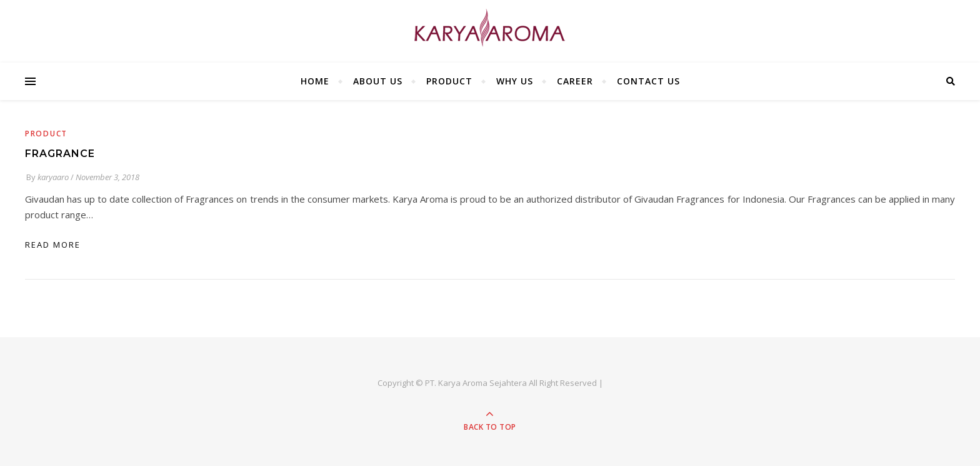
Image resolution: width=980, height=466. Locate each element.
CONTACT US (648, 81)
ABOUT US (378, 81)
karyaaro (53, 177)
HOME (315, 81)
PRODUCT (449, 81)
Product (46, 134)
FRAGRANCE (60, 154)
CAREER (575, 81)
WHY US (515, 81)
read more (53, 245)
